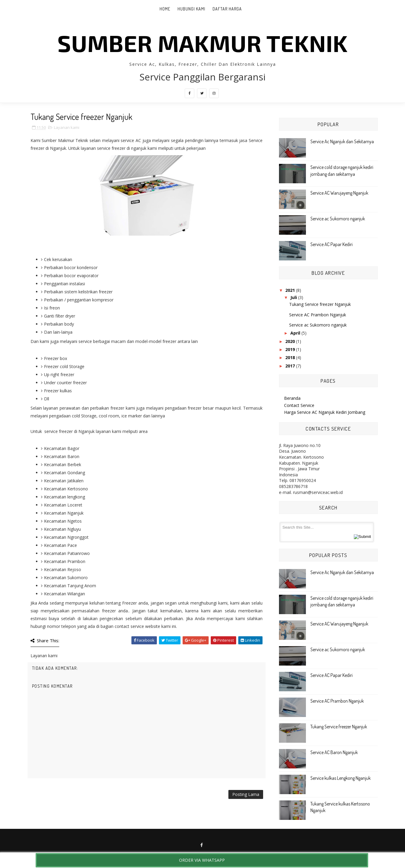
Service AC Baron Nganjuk (334, 752)
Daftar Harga (227, 9)
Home (165, 9)
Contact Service (299, 405)
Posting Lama (246, 794)
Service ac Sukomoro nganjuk (338, 219)
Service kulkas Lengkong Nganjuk (340, 778)
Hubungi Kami (191, 9)
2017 (290, 366)
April (295, 333)
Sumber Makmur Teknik (203, 43)
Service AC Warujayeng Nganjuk (339, 193)
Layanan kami (67, 127)
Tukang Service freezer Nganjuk (320, 304)
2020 (290, 341)
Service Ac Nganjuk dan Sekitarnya (342, 141)
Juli (294, 297)
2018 (290, 357)
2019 (290, 349)
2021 (290, 290)
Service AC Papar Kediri (332, 244)
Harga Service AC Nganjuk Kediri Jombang (325, 412)
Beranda (292, 398)
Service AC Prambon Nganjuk (318, 315)
